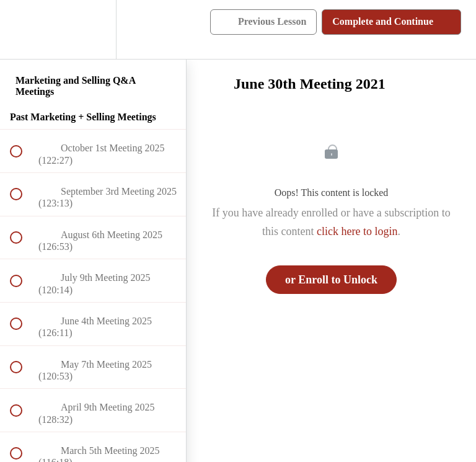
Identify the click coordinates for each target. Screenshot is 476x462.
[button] (23, 29)
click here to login (357, 231)
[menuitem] (93, 29)
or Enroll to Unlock (331, 280)
